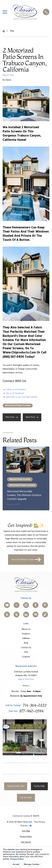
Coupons (26, 657)
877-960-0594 (31, 711)
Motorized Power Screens (18, 405)
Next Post (32, 417)
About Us (26, 629)
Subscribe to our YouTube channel (21, 397)
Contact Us (26, 648)
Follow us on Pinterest (16, 390)
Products (26, 634)
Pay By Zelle (39, 786)
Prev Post (12, 417)
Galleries (26, 638)
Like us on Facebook (15, 393)
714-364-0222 (35, 705)
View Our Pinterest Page (26, 560)
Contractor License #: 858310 (26, 816)
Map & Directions (26, 679)
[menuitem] (26, 831)
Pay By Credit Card (16, 786)
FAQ (26, 652)
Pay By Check (26, 798)
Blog (26, 643)
